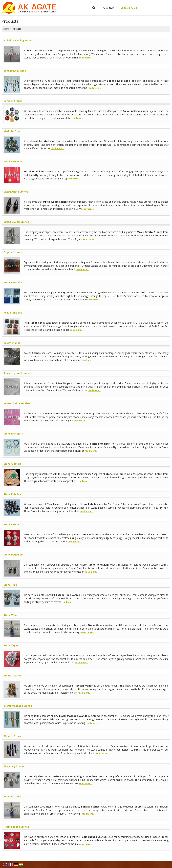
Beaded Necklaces (15, 71)
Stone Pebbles (12, 494)
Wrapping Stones (14, 766)
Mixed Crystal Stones (16, 222)
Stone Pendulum (13, 555)
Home (6, 29)
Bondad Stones (13, 797)
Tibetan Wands (13, 676)
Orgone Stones (13, 252)
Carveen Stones (13, 101)
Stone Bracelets (13, 434)
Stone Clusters (12, 464)
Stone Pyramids (13, 282)
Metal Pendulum (13, 161)
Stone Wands (12, 615)
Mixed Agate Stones (16, 192)
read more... (86, 58)
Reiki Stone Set (13, 313)
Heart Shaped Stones (16, 827)
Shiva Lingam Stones (16, 373)
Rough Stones (12, 343)
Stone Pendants (13, 524)
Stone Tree (10, 585)
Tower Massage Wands (18, 706)
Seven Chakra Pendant (17, 403)
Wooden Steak (12, 736)
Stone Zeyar (11, 645)
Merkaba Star (12, 131)
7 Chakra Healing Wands (18, 40)
